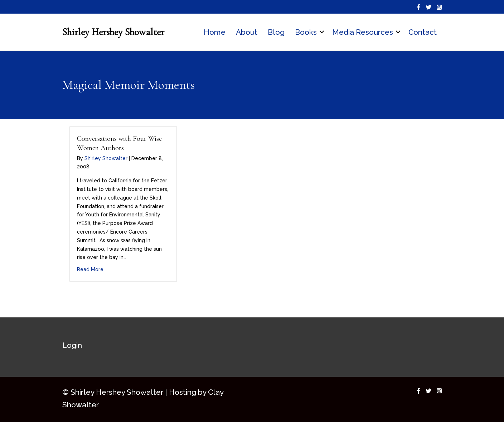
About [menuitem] (247, 32)
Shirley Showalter (106, 158)
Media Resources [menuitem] (363, 32)
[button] (322, 32)
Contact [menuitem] (423, 32)
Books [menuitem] (306, 32)
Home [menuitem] (215, 32)
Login (72, 345)
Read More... (92, 269)
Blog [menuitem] (276, 32)
